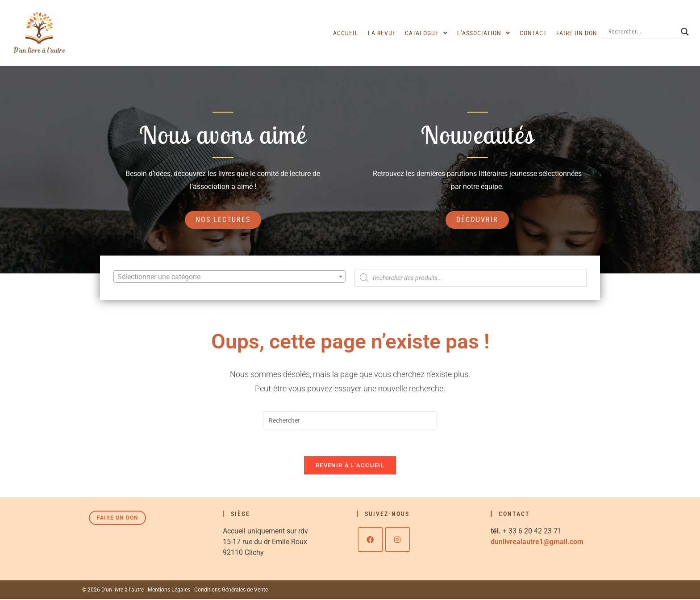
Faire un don (577, 33)
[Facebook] (370, 540)
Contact (534, 33)
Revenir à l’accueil (350, 466)
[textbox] (229, 277)
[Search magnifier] (685, 32)
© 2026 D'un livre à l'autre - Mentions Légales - (138, 591)
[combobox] (229, 277)
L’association (485, 33)
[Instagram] (398, 540)
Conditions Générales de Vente (231, 591)
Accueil (348, 33)
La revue (383, 33)
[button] (428, 33)
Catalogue (428, 33)
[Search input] (642, 32)
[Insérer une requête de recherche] (350, 421)
